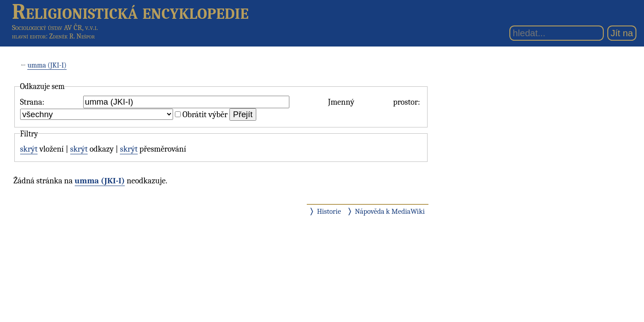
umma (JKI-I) (47, 65)
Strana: (32, 102)
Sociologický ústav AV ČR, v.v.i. (55, 28)
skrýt (29, 149)
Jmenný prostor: (374, 102)
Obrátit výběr (205, 114)
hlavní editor (29, 36)
